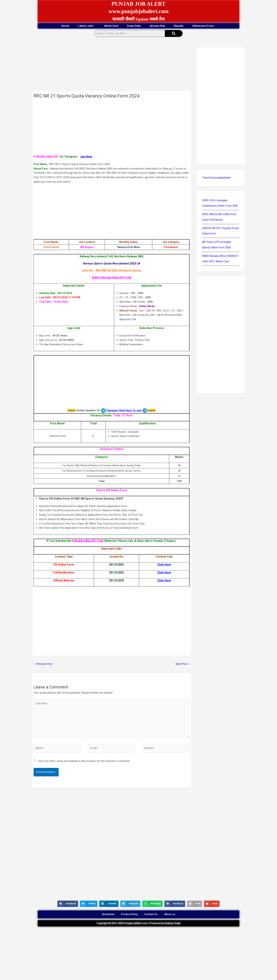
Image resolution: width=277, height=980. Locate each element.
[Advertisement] (112, 65)
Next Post (183, 664)
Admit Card (110, 26)
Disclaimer (107, 915)
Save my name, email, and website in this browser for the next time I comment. (84, 761)
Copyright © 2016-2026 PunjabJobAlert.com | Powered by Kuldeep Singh (139, 924)
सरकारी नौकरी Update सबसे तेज (138, 19)
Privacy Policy (129, 915)
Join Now (86, 157)
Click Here (164, 565)
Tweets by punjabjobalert (217, 178)
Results (181, 26)
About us (171, 915)
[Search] (174, 33)
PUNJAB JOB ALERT (138, 4)
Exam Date (134, 26)
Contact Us (152, 915)
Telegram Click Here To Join (124, 410)
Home (62, 26)
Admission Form (208, 26)
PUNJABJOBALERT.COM (88, 541)
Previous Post (43, 664)
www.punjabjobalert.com (139, 11)
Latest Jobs (84, 26)
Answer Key (159, 26)
